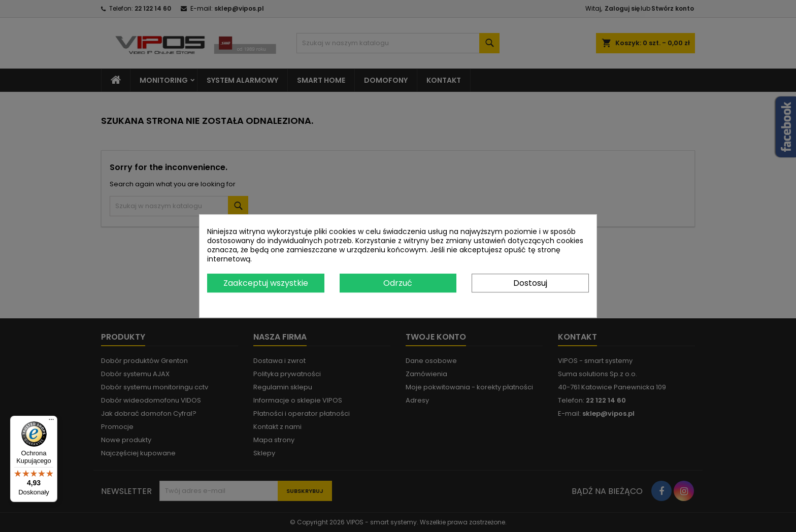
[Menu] (51, 422)
